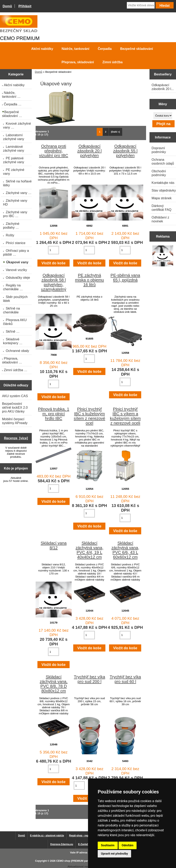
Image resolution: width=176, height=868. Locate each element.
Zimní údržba (112, 62)
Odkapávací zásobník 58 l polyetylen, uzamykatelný (54, 282)
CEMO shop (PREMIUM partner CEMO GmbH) (83, 861)
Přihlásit (25, 6)
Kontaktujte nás (163, 183)
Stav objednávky (164, 190)
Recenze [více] (16, 438)
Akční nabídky (42, 49)
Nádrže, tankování (76, 49)
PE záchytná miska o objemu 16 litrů (90, 280)
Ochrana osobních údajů (163, 161)
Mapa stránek (162, 198)
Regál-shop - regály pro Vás (85, 836)
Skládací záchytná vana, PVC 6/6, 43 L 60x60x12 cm (125, 550)
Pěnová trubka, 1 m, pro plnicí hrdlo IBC (54, 414)
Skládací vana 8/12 (54, 545)
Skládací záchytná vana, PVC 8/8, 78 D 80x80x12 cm (54, 684)
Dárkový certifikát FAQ (161, 208)
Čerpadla (105, 49)
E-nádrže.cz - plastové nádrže (47, 836)
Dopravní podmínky (159, 150)
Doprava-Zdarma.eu (62, 844)
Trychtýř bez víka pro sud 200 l (89, 679)
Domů (7, 6)
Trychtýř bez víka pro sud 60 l (125, 679)
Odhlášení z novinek (160, 219)
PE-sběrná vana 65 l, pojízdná (125, 278)
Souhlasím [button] (108, 845)
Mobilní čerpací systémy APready (15, 421)
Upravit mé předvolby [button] (114, 854)
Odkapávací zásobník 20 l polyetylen (89, 151)
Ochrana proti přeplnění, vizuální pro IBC (54, 151)
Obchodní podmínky (159, 173)
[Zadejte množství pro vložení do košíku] (54, 250)
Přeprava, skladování (78, 62)
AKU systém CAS (15, 396)
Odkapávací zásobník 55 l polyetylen (125, 151)
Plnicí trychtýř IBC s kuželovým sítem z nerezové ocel (90, 416)
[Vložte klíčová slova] (141, 5)
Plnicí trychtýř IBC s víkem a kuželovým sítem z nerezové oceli (125, 416)
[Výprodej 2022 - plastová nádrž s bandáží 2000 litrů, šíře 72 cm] (163, 256)
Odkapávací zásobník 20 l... (163, 87)
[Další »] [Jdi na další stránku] (116, 132)
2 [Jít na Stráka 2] (106, 132)
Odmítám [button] (128, 845)
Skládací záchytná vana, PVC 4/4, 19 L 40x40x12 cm (90, 550)
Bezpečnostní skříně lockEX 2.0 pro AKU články (15, 407)
